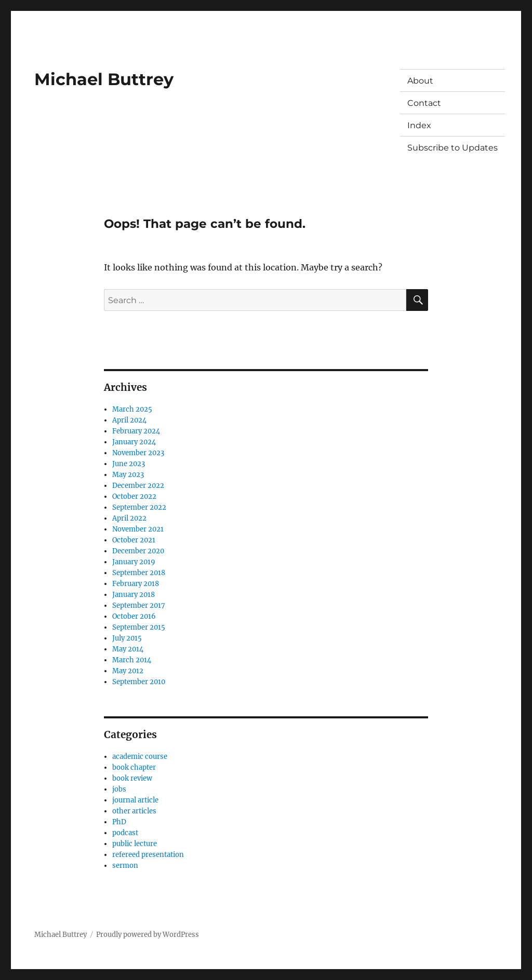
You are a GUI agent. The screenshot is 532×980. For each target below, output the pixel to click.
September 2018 (139, 573)
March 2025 (132, 409)
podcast (125, 833)
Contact (424, 103)
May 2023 (128, 475)
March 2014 (132, 660)
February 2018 (136, 584)
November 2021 (138, 529)
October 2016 (134, 616)
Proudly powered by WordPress (148, 935)
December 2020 (138, 551)
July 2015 (127, 638)
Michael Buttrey (104, 79)
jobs (119, 789)
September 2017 (139, 605)
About (420, 81)
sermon (125, 866)
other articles (134, 811)
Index (419, 125)
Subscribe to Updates (453, 148)
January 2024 (134, 442)
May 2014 (128, 649)
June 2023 (129, 464)
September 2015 (139, 627)
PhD (119, 822)
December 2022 (138, 486)
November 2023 (138, 453)
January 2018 (134, 595)
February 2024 (136, 431)
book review (132, 778)
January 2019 (134, 562)
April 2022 (129, 518)
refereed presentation (148, 855)
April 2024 (129, 420)
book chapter (134, 767)
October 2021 (134, 540)
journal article (135, 800)
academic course (140, 757)
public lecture (135, 844)
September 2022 (139, 507)
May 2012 (128, 671)
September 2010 (139, 682)
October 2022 (134, 496)
